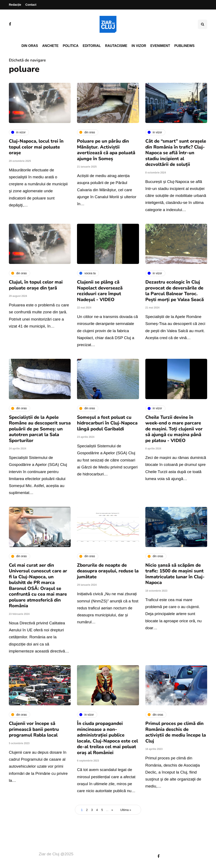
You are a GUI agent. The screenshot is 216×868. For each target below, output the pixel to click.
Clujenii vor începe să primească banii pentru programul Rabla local (34, 729)
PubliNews (184, 46)
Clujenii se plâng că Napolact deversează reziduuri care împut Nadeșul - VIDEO (100, 291)
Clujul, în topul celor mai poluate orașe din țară (36, 285)
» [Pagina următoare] (112, 810)
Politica (71, 46)
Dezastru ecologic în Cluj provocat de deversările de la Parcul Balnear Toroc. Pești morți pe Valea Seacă (175, 291)
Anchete (50, 46)
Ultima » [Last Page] (126, 810)
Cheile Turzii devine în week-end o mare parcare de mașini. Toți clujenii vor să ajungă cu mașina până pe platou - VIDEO (174, 429)
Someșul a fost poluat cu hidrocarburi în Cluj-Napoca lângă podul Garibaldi (107, 423)
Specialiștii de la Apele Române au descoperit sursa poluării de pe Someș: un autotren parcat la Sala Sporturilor (40, 429)
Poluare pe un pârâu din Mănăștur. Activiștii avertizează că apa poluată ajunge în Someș (106, 150)
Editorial (92, 46)
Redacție (15, 5)
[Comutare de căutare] (202, 24)
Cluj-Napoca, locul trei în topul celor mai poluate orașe (36, 147)
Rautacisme (116, 46)
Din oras (30, 46)
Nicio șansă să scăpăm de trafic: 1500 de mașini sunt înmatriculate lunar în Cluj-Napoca (175, 574)
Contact (31, 5)
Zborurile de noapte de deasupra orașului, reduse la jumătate (108, 571)
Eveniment (160, 46)
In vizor (139, 46)
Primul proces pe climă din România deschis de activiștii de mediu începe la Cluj (176, 732)
